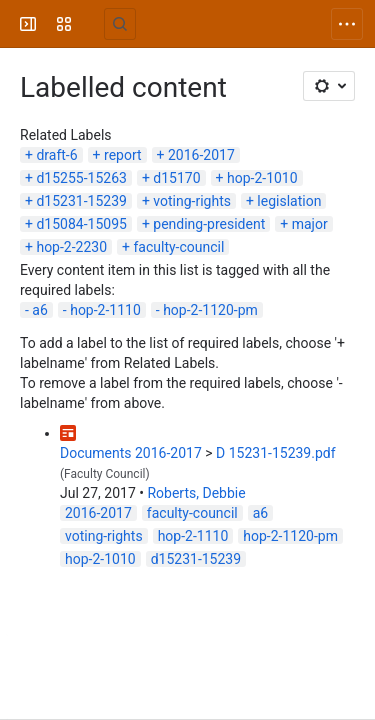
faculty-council (178, 247)
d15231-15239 (81, 201)
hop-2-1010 (262, 178)
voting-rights (192, 201)
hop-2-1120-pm (210, 310)
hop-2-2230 (71, 247)
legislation (289, 201)
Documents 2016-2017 (131, 453)
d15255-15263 (81, 178)
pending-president (209, 224)
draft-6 (56, 155)
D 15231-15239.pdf (276, 453)
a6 (39, 310)
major (310, 224)
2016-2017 (201, 155)
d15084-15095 (81, 224)
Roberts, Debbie (196, 493)
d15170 (176, 178)
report (123, 155)
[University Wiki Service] (92, 24)
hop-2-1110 (105, 310)
